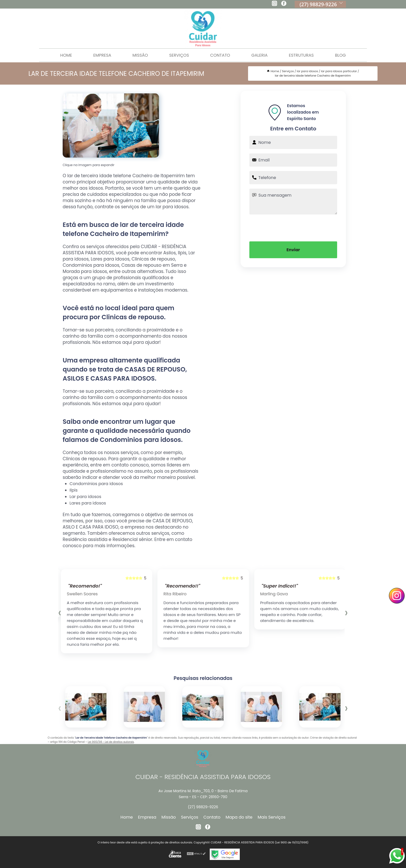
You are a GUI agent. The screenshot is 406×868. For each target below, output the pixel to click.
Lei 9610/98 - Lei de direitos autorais (111, 742)
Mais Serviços (272, 817)
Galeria (260, 55)
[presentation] (293, 227)
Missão (140, 55)
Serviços (179, 55)
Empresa (102, 55)
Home (66, 55)
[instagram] (274, 4)
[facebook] (284, 4)
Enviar (293, 250)
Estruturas (301, 55)
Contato (220, 55)
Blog (340, 55)
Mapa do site (239, 817)
